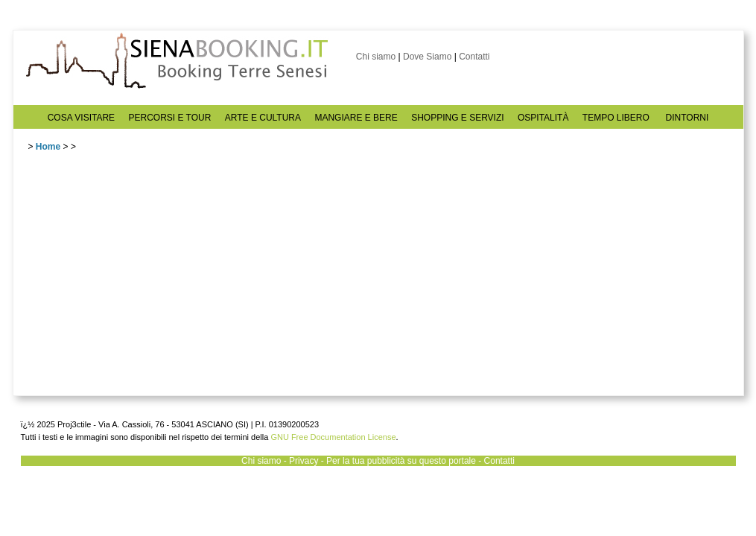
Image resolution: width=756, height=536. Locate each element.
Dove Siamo (427, 57)
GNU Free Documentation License (333, 437)
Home (48, 147)
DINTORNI (687, 118)
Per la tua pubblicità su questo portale (401, 461)
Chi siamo (376, 57)
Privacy (304, 461)
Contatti (474, 57)
